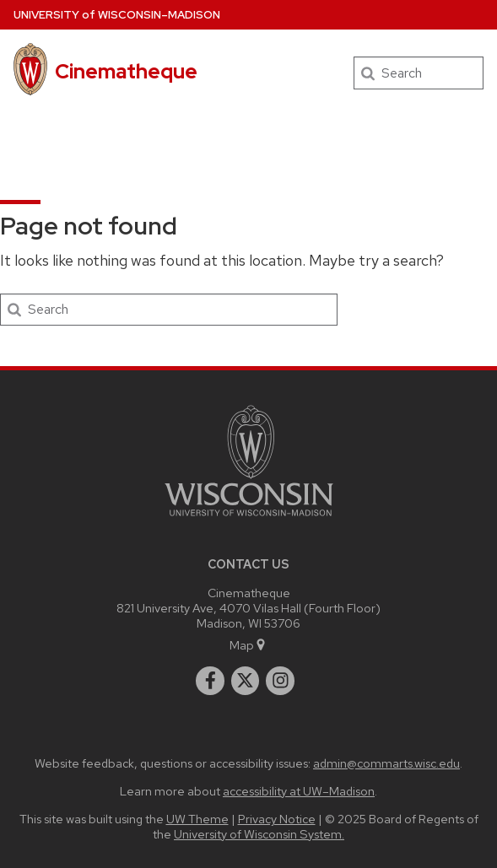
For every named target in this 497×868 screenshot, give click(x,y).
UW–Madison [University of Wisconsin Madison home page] (117, 15)
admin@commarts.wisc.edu (386, 763)
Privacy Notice (277, 819)
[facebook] (210, 681)
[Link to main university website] (249, 519)
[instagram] (280, 681)
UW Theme (197, 819)
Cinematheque (126, 71)
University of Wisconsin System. (259, 834)
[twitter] (246, 681)
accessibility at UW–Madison (299, 791)
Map (248, 645)
